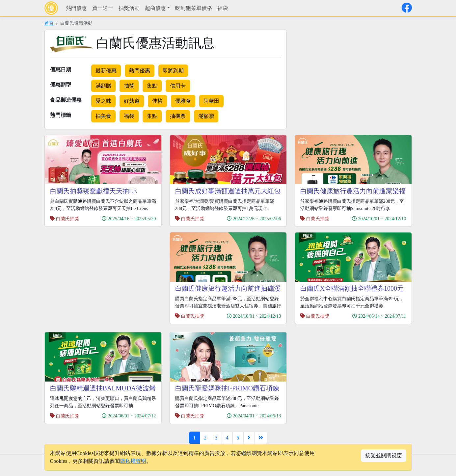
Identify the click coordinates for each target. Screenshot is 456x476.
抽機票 (178, 116)
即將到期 (173, 71)
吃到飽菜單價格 (194, 8)
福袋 (223, 8)
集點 (152, 86)
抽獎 (129, 86)
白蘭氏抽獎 (67, 219)
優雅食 (183, 101)
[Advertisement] (350, 76)
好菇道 (132, 101)
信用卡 (178, 86)
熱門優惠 (76, 8)
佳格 (157, 101)
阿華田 (211, 101)
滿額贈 (103, 86)
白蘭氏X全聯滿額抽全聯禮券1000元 (352, 288)
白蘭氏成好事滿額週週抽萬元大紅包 (228, 191)
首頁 (49, 23)
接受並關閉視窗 (384, 455)
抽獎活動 (129, 8)
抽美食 (103, 116)
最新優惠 (106, 71)
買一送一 (103, 8)
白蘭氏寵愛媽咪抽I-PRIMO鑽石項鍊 (227, 388)
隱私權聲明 (133, 461)
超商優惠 (155, 8)
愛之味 (103, 101)
